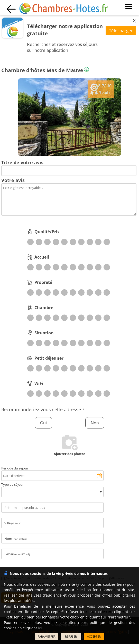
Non (95, 423)
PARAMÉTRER (47, 636)
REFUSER (71, 636)
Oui (43, 423)
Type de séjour (12, 484)
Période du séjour (15, 468)
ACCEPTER (94, 636)
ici (40, 628)
